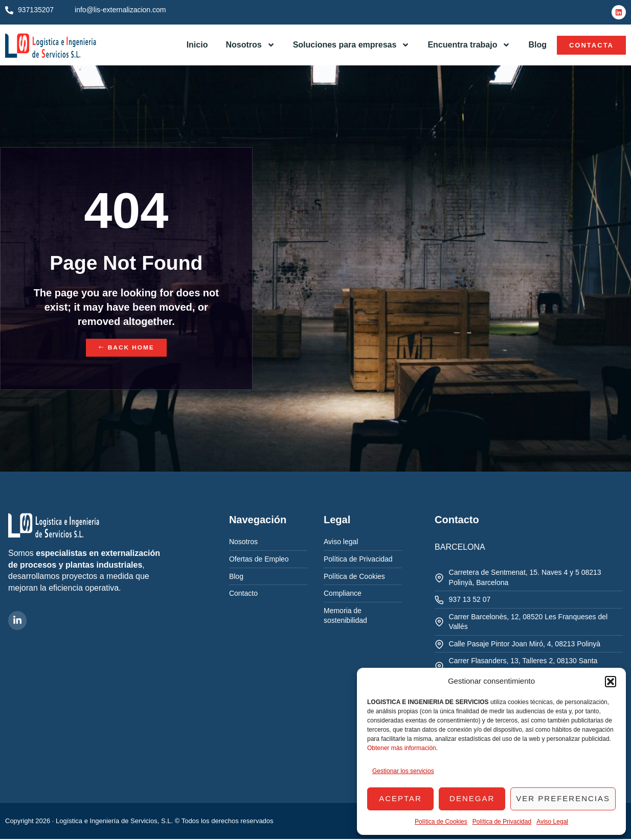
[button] (611, 682)
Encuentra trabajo (469, 45)
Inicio (197, 45)
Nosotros (250, 45)
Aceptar (400, 798)
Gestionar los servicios (403, 771)
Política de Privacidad (502, 822)
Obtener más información (402, 748)
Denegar (472, 798)
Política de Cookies (441, 822)
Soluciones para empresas (352, 45)
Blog (537, 45)
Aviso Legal (552, 822)
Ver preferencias (563, 798)
